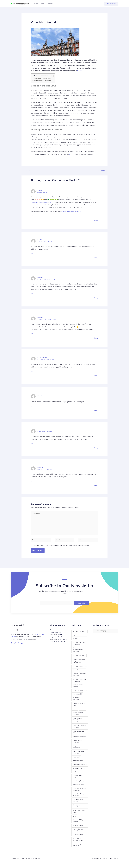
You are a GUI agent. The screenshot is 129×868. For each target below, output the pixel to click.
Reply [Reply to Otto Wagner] (96, 376)
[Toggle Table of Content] (51, 76)
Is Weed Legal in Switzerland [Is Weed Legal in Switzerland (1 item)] (78, 713)
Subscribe (82, 603)
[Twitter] (15, 643)
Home (36, 4)
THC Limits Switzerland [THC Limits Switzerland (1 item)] (76, 806)
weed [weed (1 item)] (74, 816)
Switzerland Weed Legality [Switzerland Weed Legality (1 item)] (78, 800)
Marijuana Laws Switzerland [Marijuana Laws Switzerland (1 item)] (77, 747)
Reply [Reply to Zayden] (96, 258)
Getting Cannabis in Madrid (42, 81)
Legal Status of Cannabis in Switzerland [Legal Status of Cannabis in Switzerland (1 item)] (77, 720)
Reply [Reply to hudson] (96, 448)
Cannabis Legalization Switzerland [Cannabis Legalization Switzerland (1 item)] (79, 675)
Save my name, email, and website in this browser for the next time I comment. (62, 546)
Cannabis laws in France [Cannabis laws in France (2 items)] (79, 661)
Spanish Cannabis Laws (44, 79)
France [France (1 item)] (75, 709)
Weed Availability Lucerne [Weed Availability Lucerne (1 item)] (78, 821)
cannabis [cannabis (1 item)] (75, 639)
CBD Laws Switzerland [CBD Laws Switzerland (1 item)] (80, 690)
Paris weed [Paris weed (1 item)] (76, 757)
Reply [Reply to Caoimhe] (96, 338)
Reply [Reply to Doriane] (96, 485)
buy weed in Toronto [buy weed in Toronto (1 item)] (79, 635)
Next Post (103, 171)
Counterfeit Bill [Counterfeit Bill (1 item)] (77, 694)
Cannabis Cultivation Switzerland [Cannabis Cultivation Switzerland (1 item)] (79, 643)
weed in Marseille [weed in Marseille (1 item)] (78, 835)
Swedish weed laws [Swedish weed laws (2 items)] (79, 770)
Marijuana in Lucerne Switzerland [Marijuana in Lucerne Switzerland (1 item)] (79, 741)
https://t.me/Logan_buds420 (71, 212)
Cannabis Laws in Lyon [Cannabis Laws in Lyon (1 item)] (80, 666)
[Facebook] (12, 643)
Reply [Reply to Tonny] (96, 220)
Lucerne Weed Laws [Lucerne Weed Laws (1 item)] (79, 737)
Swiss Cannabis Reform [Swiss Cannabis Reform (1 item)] (77, 776)
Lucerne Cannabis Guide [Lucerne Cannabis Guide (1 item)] (78, 732)
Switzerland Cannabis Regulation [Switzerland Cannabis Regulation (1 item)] (79, 789)
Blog (42, 4)
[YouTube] (22, 643)
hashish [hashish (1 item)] (82, 709)
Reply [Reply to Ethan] (96, 410)
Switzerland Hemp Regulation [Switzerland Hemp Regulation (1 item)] (78, 795)
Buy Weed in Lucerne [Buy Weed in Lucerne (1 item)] (79, 631)
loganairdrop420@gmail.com (42, 202)
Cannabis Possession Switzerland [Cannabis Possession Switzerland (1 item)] (79, 680)
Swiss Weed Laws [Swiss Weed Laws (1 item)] (78, 785)
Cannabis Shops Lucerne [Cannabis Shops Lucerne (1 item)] (78, 686)
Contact (50, 4)
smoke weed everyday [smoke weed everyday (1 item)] (80, 764)
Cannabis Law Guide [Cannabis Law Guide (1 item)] (79, 655)
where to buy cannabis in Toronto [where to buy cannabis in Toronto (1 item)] (80, 845)
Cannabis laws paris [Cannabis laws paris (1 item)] (79, 670)
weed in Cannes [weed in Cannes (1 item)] (78, 825)
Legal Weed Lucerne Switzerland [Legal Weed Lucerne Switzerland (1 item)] (79, 726)
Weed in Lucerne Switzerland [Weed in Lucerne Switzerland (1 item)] (78, 830)
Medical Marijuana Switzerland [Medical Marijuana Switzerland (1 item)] (78, 752)
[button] (111, 4)
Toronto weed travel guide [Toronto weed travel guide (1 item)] (79, 812)
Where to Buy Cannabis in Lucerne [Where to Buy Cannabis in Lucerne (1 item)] (79, 839)
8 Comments (36, 26)
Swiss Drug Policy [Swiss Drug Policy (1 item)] (78, 781)
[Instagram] (18, 643)
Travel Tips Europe (48, 26)
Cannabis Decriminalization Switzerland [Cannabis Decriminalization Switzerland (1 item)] (78, 650)
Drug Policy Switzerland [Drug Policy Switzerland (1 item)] (76, 699)
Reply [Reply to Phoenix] (96, 298)
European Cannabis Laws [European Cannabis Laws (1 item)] (79, 704)
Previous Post (28, 171)
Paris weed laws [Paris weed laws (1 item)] (78, 761)
